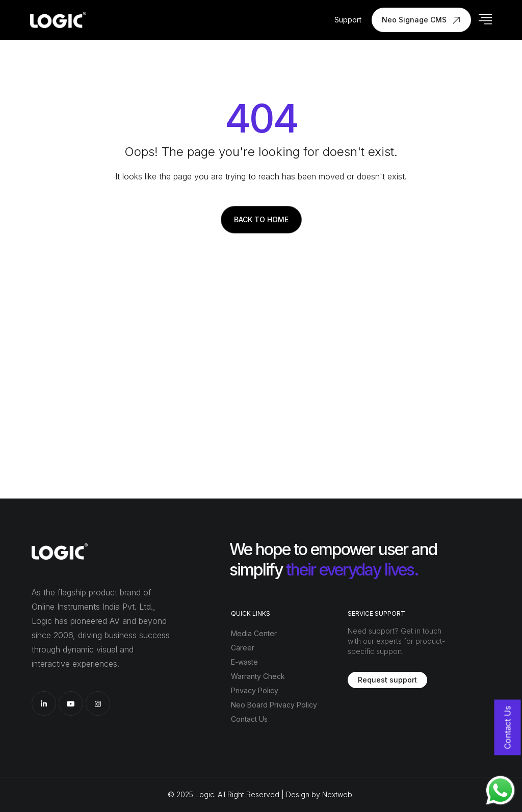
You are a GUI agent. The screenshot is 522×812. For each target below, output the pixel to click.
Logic (205, 794)
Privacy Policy (255, 690)
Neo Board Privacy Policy (274, 705)
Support (348, 20)
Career (243, 648)
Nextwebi (338, 794)
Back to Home (261, 219)
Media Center (254, 633)
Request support (387, 680)
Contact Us (249, 719)
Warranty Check (258, 676)
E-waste (244, 662)
